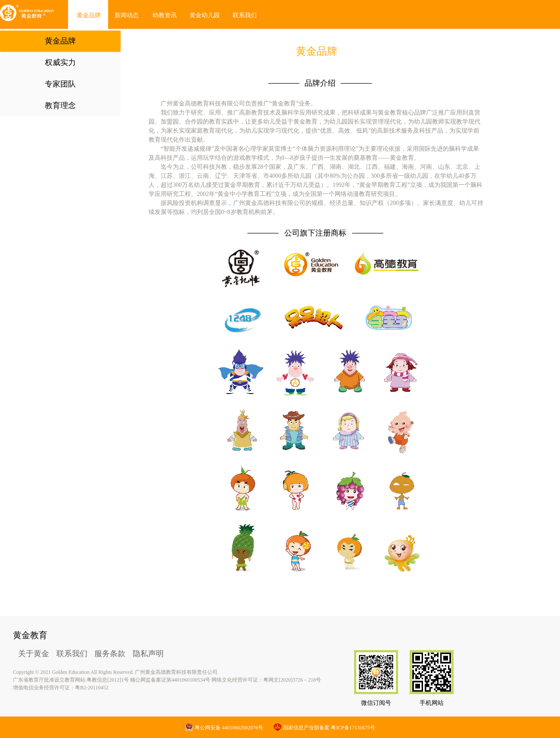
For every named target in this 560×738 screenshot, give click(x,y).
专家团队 (60, 84)
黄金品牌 (89, 15)
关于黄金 (34, 654)
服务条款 (110, 654)
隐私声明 (148, 654)
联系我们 (72, 654)
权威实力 (60, 62)
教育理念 (60, 105)
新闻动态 (127, 15)
